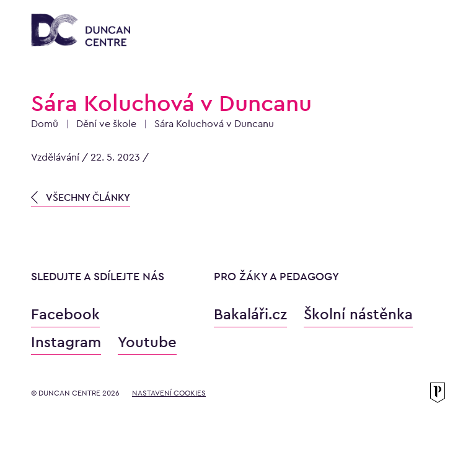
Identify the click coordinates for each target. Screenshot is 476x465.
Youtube (147, 342)
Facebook (65, 314)
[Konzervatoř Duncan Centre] (81, 31)
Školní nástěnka (358, 314)
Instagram (66, 342)
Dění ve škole (106, 124)
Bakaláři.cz (250, 314)
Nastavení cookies (169, 393)
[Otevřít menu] (433, 32)
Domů (45, 124)
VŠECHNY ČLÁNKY (81, 197)
